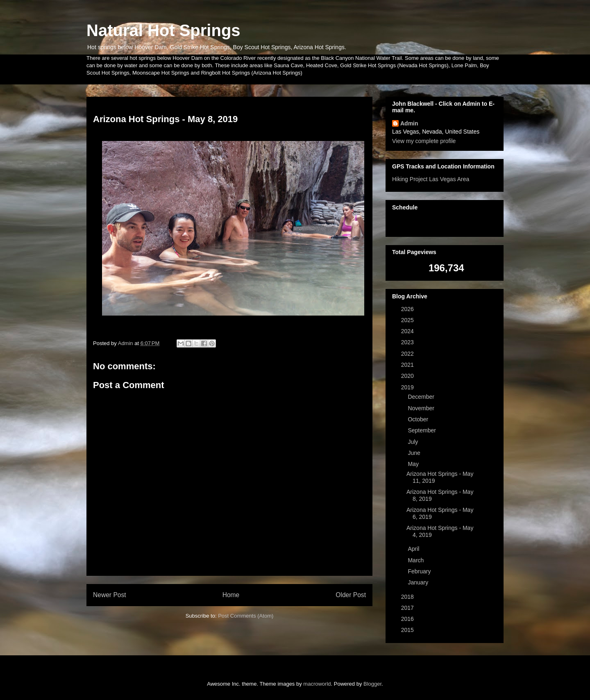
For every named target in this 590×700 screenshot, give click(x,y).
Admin (409, 123)
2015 (408, 630)
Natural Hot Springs (163, 30)
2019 (408, 387)
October (419, 419)
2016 (408, 619)
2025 (408, 320)
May (414, 464)
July (414, 442)
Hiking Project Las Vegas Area (431, 179)
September (422, 430)
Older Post (351, 595)
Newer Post (110, 595)
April (414, 549)
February (420, 571)
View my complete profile (424, 141)
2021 (408, 365)
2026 (408, 309)
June (415, 453)
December (422, 397)
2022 (408, 354)
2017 (408, 608)
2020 (408, 376)
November (422, 408)
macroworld (317, 684)
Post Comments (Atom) (246, 616)
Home (231, 595)
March (416, 560)
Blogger (372, 684)
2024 (408, 331)
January (419, 582)
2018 (408, 597)
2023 (408, 342)
